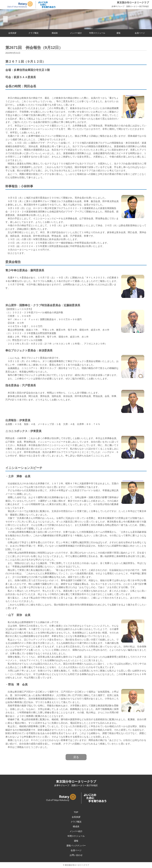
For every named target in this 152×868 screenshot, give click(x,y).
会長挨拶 (12, 33)
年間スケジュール (97, 33)
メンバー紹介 (76, 33)
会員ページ (140, 33)
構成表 (55, 33)
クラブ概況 (33, 33)
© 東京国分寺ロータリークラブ (76, 865)
